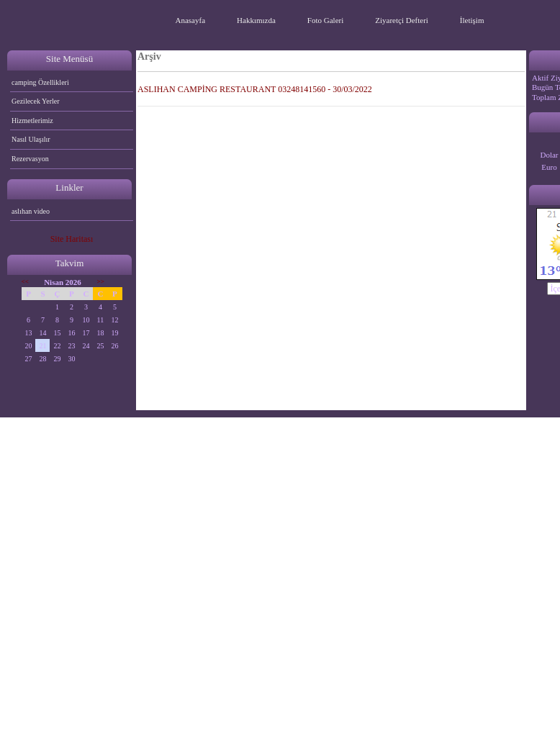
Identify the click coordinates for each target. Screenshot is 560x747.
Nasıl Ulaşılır (31, 139)
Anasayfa (191, 20)
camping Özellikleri (40, 82)
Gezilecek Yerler (36, 101)
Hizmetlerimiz (32, 121)
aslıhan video (31, 211)
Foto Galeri (325, 20)
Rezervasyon (30, 159)
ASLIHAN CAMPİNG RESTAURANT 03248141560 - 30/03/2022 (255, 89)
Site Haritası (72, 239)
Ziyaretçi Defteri (402, 20)
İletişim (472, 20)
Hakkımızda (256, 20)
